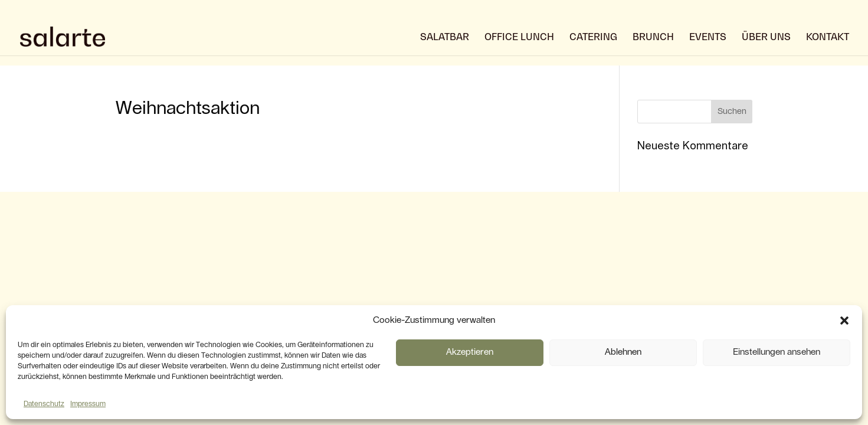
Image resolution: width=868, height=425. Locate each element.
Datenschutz (44, 404)
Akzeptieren (470, 352)
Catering (593, 37)
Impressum (88, 404)
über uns (766, 37)
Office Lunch (519, 37)
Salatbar (445, 37)
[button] (844, 321)
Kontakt (828, 37)
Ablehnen (623, 352)
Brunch (653, 37)
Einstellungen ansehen (777, 352)
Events (708, 37)
